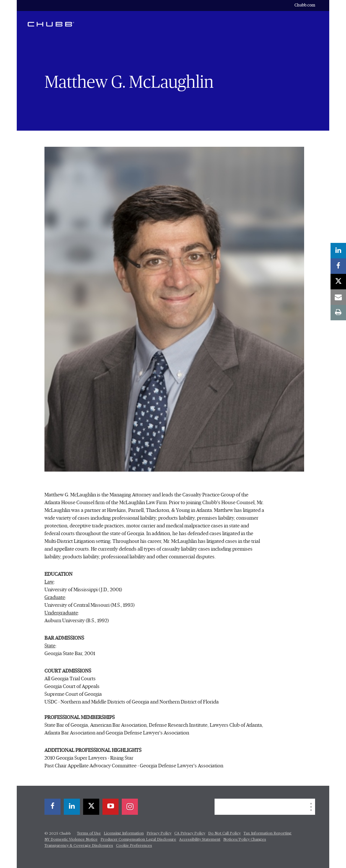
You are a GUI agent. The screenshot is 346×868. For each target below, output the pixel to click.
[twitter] (338, 282)
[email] (338, 297)
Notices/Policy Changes (245, 840)
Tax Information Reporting (268, 833)
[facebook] (338, 266)
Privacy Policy (159, 833)
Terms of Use (89, 833)
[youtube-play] (111, 807)
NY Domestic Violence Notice (71, 840)
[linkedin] (338, 251)
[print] (338, 313)
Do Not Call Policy (224, 833)
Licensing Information (124, 833)
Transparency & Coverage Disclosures (79, 846)
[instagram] (130, 807)
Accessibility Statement (200, 840)
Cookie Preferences (134, 846)
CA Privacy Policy (190, 833)
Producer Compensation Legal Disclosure (138, 840)
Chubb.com (305, 5)
